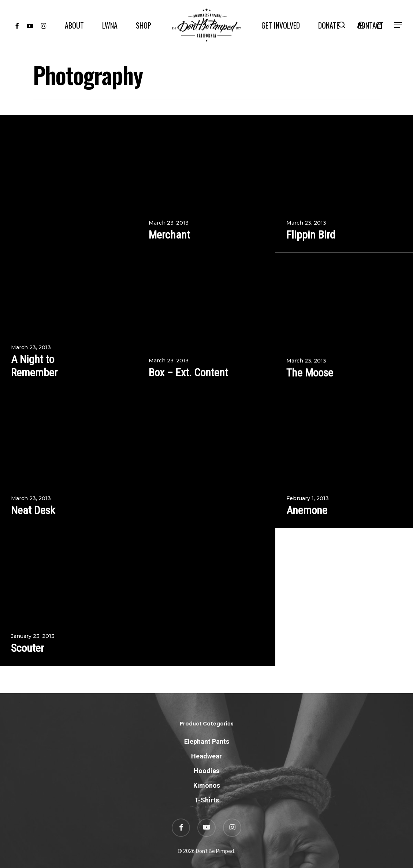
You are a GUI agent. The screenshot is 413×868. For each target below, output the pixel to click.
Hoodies (206, 771)
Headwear (206, 756)
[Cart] (380, 25)
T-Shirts (207, 800)
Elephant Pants (207, 741)
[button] (398, 25)
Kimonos (207, 785)
